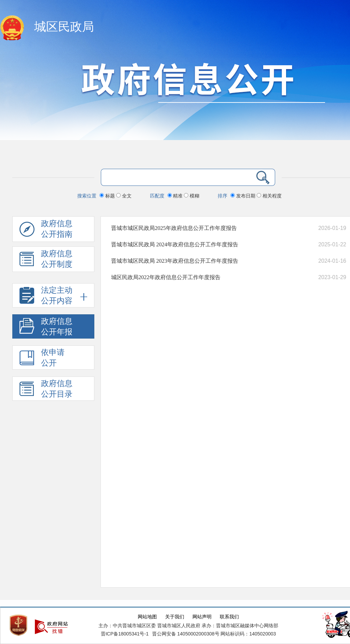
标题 (108, 196)
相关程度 (269, 196)
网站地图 (147, 617)
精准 (176, 196)
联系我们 (229, 617)
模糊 (192, 196)
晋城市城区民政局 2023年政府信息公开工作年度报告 (175, 261)
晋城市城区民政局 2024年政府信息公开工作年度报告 (175, 244)
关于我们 (175, 617)
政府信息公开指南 (46, 231)
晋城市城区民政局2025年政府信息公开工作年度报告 (174, 228)
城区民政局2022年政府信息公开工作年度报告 (166, 277)
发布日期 (244, 196)
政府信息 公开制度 (46, 261)
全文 (124, 196)
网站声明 (202, 617)
